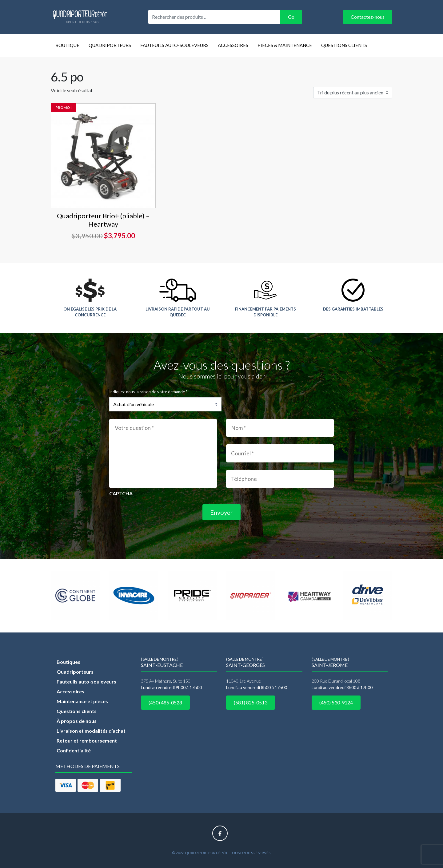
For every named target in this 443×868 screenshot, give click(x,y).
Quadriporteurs (110, 45)
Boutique (67, 45)
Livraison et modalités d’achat (91, 731)
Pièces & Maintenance (285, 45)
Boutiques (68, 662)
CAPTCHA (121, 493)
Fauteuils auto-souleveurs (174, 45)
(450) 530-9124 (336, 702)
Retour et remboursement (87, 741)
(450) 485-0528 (165, 702)
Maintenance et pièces (82, 701)
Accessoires (233, 45)
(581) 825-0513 (251, 702)
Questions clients (344, 45)
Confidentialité (74, 750)
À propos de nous (77, 721)
